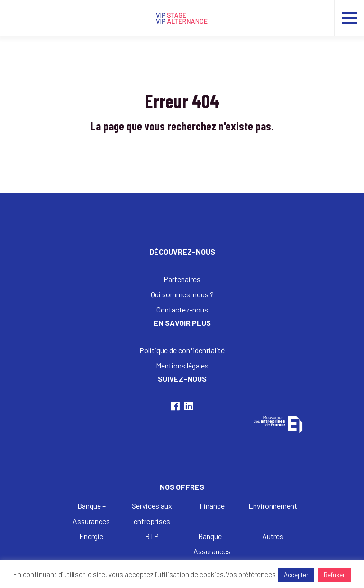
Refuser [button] (334, 575)
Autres (273, 536)
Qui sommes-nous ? (182, 294)
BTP (152, 536)
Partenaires (182, 279)
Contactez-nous (182, 309)
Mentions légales (182, 365)
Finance (212, 506)
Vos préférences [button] (251, 574)
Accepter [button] (296, 575)
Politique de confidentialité (182, 350)
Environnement (273, 506)
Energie (91, 536)
